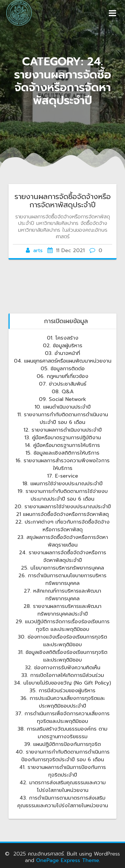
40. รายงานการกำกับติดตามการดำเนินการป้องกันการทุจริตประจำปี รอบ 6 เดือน (63, 756)
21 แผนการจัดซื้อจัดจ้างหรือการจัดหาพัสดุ (63, 514)
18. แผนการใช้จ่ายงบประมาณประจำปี (63, 484)
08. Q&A (63, 392)
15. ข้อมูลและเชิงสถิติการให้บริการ (63, 453)
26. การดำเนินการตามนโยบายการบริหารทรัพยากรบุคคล (63, 579)
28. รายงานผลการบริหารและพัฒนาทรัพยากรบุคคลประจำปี (63, 610)
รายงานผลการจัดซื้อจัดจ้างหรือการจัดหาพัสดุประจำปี (63, 201)
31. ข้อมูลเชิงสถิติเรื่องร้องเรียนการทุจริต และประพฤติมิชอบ (63, 656)
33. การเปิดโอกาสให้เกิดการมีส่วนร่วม (63, 675)
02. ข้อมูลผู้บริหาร (63, 346)
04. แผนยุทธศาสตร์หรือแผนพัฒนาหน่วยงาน (63, 361)
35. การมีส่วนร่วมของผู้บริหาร (63, 691)
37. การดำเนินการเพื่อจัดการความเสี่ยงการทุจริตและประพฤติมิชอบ (63, 717)
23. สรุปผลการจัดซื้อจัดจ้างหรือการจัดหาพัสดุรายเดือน (63, 541)
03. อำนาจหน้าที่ (63, 353)
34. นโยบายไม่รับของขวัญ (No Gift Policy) (63, 683)
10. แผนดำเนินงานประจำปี (63, 407)
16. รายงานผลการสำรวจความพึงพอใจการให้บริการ (63, 464)
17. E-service (63, 476)
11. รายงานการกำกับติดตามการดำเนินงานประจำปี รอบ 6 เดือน (63, 418)
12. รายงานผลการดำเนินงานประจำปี (63, 430)
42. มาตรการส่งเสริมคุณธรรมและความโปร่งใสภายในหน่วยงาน (63, 786)
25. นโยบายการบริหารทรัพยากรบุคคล (63, 568)
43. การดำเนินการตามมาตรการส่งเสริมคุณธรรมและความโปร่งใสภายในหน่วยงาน (63, 802)
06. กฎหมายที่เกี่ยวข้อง (63, 376)
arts (38, 250)
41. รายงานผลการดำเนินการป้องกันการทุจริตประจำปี (63, 771)
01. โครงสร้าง (63, 338)
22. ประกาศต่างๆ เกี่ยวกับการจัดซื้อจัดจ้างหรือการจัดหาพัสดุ (63, 526)
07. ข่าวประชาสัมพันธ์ (63, 384)
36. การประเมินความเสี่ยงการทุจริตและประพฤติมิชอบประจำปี (63, 702)
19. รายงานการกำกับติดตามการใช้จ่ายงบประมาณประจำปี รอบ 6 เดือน (63, 495)
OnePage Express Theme (68, 860)
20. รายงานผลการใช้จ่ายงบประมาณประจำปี (63, 507)
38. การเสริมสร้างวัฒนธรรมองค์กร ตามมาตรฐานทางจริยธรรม (63, 733)
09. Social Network (63, 399)
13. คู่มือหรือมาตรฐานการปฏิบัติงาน (63, 438)
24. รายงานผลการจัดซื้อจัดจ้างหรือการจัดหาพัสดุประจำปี (63, 556)
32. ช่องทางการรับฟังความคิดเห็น (63, 668)
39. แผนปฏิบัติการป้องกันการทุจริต (63, 744)
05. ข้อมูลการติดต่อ (63, 369)
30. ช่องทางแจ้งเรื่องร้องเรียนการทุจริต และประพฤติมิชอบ (63, 641)
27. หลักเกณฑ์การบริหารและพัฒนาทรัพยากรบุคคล (63, 595)
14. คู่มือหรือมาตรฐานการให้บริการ (63, 445)
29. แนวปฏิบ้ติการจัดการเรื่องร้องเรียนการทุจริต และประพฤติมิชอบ (63, 625)
